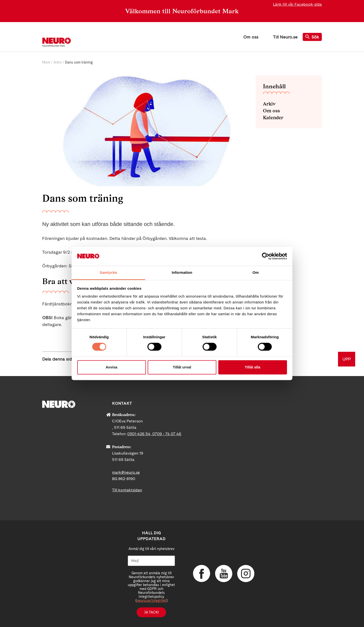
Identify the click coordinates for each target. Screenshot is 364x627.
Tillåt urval (182, 367)
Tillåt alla (253, 367)
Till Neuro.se (285, 37)
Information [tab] (182, 272)
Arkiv (58, 62)
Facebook (202, 574)
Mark (46, 62)
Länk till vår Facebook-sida (297, 4)
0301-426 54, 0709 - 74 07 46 (154, 434)
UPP (347, 359)
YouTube (224, 574)
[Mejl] (151, 561)
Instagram (246, 574)
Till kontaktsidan (127, 490)
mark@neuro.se (126, 472)
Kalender (273, 118)
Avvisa (112, 367)
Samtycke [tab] (109, 272)
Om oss (251, 37)
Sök (312, 37)
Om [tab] (255, 272)
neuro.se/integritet (151, 601)
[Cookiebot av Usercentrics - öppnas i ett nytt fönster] (266, 256)
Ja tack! (151, 612)
